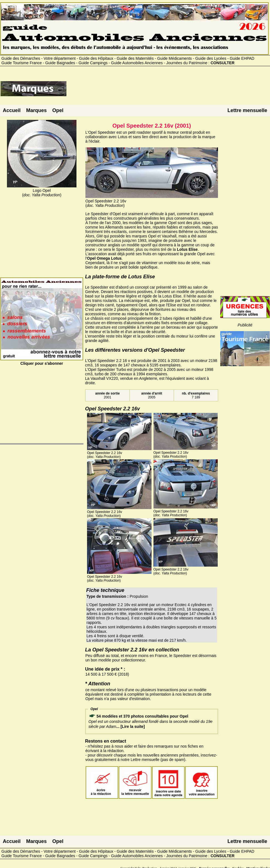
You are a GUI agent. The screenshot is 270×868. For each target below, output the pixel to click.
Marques (36, 110)
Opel (58, 110)
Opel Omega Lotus (104, 258)
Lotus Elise (187, 249)
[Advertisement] (168, 91)
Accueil (12, 110)
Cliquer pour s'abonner (42, 361)
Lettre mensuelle (247, 110)
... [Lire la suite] (131, 726)
